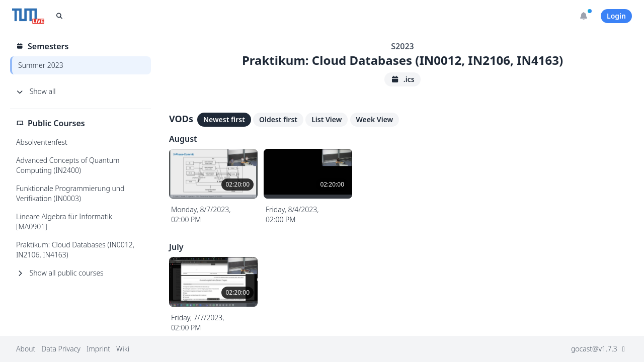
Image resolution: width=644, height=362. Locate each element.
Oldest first (278, 119)
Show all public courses (60, 273)
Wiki (123, 349)
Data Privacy (61, 349)
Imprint (98, 349)
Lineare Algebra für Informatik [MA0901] (64, 221)
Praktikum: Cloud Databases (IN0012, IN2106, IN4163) (75, 250)
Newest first (224, 119)
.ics (402, 79)
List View (327, 119)
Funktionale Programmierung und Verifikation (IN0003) (70, 193)
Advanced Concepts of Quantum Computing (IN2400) (68, 165)
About (26, 349)
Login (616, 16)
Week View (375, 119)
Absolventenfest (42, 142)
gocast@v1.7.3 (599, 349)
